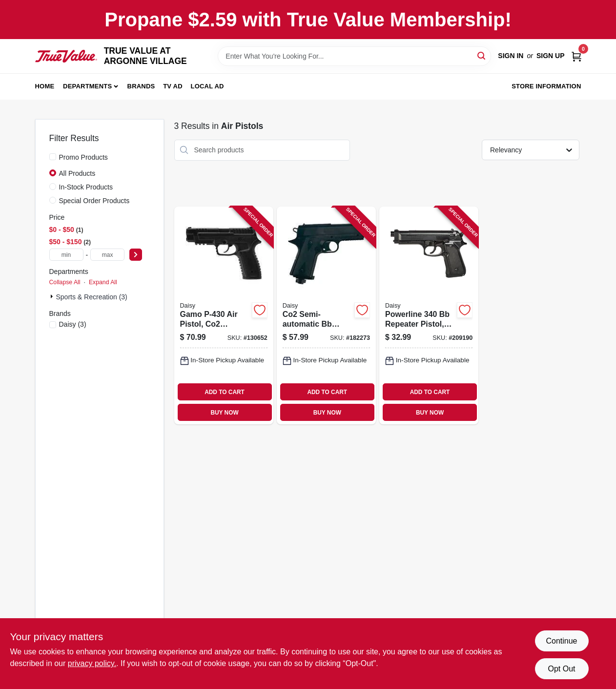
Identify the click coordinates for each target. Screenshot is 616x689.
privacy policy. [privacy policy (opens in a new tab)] (92, 663)
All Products (77, 173)
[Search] (482, 55)
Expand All (103, 282)
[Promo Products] (53, 157)
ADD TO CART (225, 392)
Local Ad (207, 86)
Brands (141, 86)
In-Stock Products (86, 187)
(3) (73, 324)
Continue (561, 641)
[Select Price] (136, 255)
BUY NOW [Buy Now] (224, 413)
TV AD (173, 86)
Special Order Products (94, 201)
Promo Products (83, 157)
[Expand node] (53, 296)
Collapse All (65, 282)
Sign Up (551, 56)
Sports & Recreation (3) (92, 297)
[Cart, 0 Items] (576, 56)
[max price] (107, 255)
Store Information (546, 86)
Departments (87, 86)
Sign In (511, 56)
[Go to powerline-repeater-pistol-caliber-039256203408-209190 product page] (429, 316)
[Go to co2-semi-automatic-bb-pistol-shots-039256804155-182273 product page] (326, 316)
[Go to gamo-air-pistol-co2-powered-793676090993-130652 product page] (224, 316)
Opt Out (561, 669)
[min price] (66, 255)
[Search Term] (354, 56)
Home (45, 86)
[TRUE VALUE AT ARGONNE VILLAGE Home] (66, 56)
